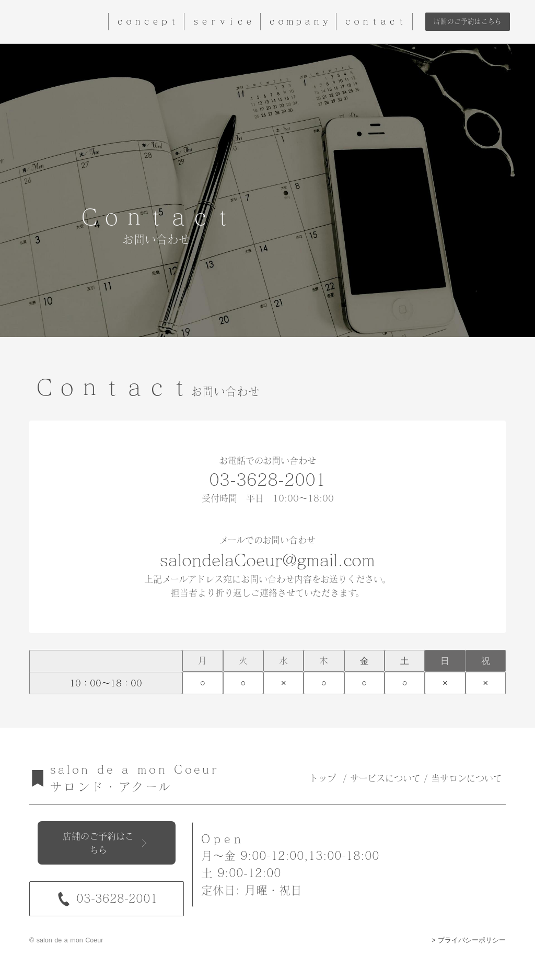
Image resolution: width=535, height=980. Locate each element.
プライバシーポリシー (472, 940)
